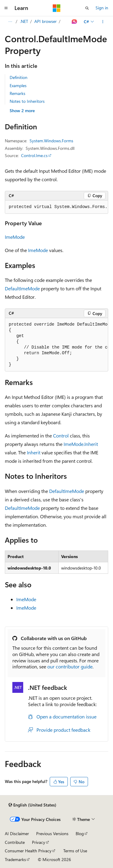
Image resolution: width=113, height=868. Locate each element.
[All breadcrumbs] (10, 22)
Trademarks (15, 859)
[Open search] (87, 8)
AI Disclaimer (17, 833)
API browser (46, 21)
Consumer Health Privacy (28, 851)
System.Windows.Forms (51, 141)
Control (61, 436)
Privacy (39, 842)
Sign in (102, 8)
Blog (80, 833)
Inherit (34, 452)
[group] (56, 207)
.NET (24, 21)
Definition (19, 77)
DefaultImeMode (22, 288)
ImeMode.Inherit (81, 444)
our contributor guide (70, 666)
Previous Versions (52, 833)
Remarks (17, 93)
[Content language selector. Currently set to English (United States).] (32, 805)
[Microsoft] (57, 8)
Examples (18, 85)
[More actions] (103, 22)
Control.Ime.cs (34, 155)
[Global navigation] (6, 8)
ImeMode (15, 237)
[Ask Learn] (75, 22)
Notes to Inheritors (27, 101)
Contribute (15, 842)
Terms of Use (75, 851)
